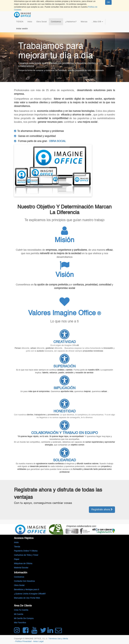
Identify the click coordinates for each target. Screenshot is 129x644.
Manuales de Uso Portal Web (27, 598)
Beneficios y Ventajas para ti (27, 590)
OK (108, 2)
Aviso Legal (38, 641)
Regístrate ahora (102, 510)
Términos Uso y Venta (58, 639)
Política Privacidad (24, 641)
